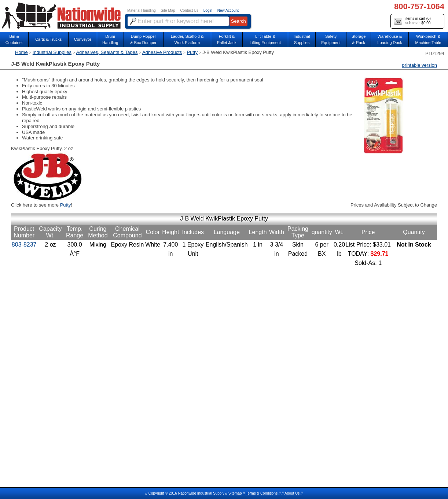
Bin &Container (14, 39)
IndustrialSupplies (302, 39)
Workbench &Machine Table (428, 39)
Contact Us (189, 10)
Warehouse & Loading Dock (390, 39)
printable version (420, 65)
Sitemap (235, 493)
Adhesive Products (162, 52)
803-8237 (24, 245)
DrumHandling (110, 39)
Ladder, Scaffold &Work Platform (187, 39)
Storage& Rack (359, 39)
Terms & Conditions (262, 493)
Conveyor (83, 39)
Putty (192, 52)
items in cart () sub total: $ (412, 21)
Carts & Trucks (48, 39)
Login (208, 10)
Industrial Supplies (52, 52)
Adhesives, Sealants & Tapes (107, 52)
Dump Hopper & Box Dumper (143, 39)
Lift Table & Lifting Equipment (265, 39)
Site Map (168, 10)
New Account (228, 10)
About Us (292, 493)
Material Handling (142, 10)
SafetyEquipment (331, 39)
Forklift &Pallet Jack (227, 39)
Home (21, 52)
